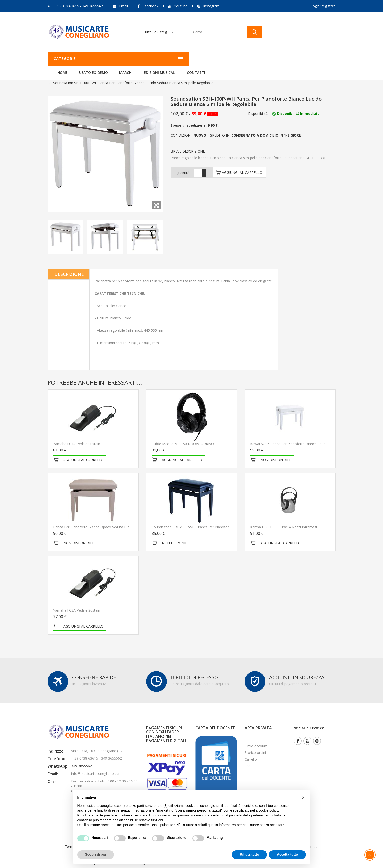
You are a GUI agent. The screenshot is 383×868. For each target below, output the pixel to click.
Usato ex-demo (155, 59)
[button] (303, 798)
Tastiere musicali (77, 75)
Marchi (187, 59)
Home (124, 59)
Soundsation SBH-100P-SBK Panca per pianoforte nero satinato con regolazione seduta (224, 520)
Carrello (251, 752)
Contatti (258, 59)
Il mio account (256, 738)
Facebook (150, 6)
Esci (248, 758)
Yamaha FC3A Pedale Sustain (77, 603)
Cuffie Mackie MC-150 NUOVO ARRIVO (183, 436)
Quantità (183, 165)
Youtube (181, 6)
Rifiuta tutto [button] (249, 854)
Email (124, 6)
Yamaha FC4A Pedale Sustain (77, 436)
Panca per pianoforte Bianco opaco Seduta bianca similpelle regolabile (111, 520)
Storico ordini (255, 745)
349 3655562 (82, 758)
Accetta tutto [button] (287, 854)
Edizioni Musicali (221, 59)
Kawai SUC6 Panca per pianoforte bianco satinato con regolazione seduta (311, 436)
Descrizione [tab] (69, 267)
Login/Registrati (323, 6)
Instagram (211, 6)
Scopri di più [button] (96, 854)
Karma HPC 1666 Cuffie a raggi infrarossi (284, 520)
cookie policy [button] (268, 810)
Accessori (105, 75)
